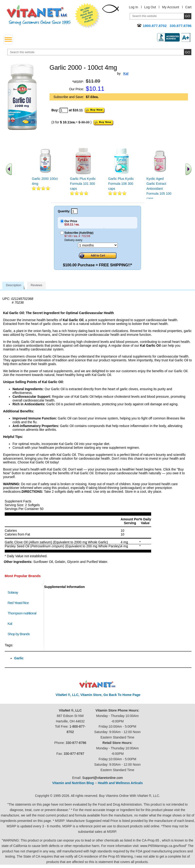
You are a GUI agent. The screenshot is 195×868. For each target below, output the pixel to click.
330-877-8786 (76, 743)
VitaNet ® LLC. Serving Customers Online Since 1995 (39, 15)
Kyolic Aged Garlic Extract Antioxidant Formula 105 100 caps (159, 189)
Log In (134, 7)
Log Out (150, 7)
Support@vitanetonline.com (103, 778)
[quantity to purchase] (64, 110)
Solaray (13, 592)
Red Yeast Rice (18, 603)
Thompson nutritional (22, 613)
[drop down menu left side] (8, 39)
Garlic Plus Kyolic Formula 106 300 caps (121, 184)
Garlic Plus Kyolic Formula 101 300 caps (83, 184)
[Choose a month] (98, 245)
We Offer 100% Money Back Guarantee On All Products (87, 16)
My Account (170, 7)
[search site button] (188, 52)
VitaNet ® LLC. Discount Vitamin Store (97, 684)
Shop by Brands (20, 634)
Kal (10, 624)
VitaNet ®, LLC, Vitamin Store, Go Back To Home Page (98, 695)
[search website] (99, 52)
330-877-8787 (74, 754)
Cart (188, 7)
